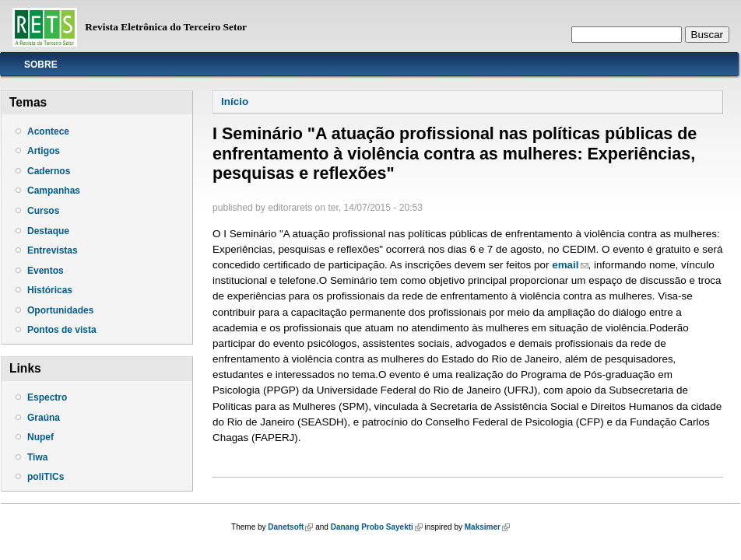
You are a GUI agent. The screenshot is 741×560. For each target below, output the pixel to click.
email (570, 265)
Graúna (44, 418)
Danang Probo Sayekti (377, 527)
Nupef (40, 437)
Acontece (48, 131)
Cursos (43, 211)
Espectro (47, 397)
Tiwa (37, 457)
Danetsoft (290, 527)
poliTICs (46, 477)
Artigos (44, 151)
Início (235, 101)
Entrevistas (53, 250)
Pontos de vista (62, 330)
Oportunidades (60, 310)
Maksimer (487, 527)
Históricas (50, 290)
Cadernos (49, 171)
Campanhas (54, 191)
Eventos (46, 271)
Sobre (41, 65)
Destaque (48, 231)
